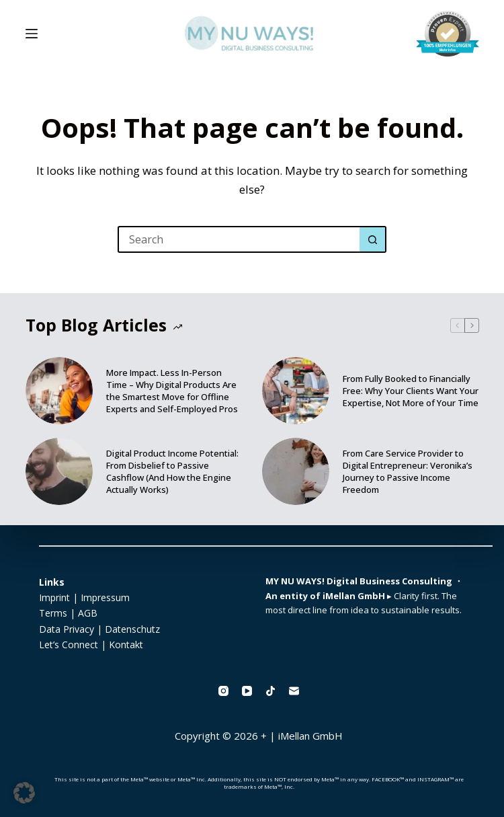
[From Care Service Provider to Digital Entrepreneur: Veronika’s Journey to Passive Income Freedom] (296, 471)
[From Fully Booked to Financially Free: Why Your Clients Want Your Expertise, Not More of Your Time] (296, 391)
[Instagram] (223, 691)
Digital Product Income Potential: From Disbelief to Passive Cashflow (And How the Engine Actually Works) (172, 471)
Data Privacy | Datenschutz (99, 629)
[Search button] (373, 239)
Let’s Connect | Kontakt (91, 645)
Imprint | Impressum (84, 597)
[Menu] (32, 34)
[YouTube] (247, 691)
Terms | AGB (68, 613)
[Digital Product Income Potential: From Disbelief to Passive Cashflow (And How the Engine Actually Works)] (59, 471)
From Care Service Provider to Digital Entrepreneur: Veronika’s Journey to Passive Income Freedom (408, 471)
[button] (24, 793)
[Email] (294, 691)
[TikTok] (270, 691)
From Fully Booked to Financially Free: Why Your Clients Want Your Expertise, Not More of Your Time (411, 391)
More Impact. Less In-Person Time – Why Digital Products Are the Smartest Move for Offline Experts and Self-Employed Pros (172, 391)
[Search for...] (239, 239)
